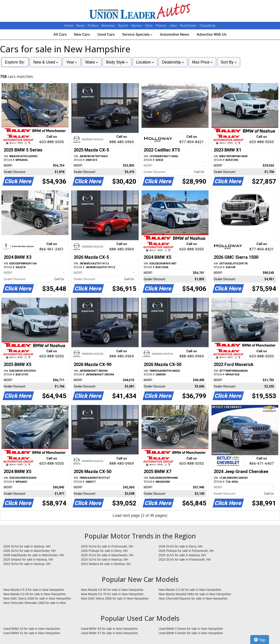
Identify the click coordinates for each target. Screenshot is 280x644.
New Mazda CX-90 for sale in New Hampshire (35, 594)
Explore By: (15, 62)
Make (92, 62)
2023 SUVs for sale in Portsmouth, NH (185, 560)
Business (109, 26)
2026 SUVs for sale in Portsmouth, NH (107, 546)
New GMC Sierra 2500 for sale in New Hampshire (115, 598)
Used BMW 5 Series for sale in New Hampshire (191, 633)
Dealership (173, 62)
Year (72, 62)
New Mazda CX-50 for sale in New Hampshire (112, 590)
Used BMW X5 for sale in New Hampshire (109, 629)
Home (69, 26)
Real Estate (189, 26)
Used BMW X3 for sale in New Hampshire (32, 629)
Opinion (137, 26)
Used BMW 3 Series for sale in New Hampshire (191, 629)
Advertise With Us (212, 34)
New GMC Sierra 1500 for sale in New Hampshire (37, 598)
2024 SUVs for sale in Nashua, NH (105, 560)
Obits (149, 26)
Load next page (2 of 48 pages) (140, 516)
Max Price (202, 62)
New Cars (82, 34)
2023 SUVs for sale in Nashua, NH (27, 564)
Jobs (173, 26)
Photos (161, 26)
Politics (93, 26)
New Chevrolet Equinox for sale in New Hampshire (193, 598)
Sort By (229, 62)
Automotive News (175, 34)
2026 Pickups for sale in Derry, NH (104, 551)
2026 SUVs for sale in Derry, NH (180, 546)
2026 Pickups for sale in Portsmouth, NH (186, 551)
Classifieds (208, 26)
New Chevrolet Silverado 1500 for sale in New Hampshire (35, 603)
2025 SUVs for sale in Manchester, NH (107, 555)
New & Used (46, 62)
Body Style (117, 62)
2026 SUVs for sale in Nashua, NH (27, 546)
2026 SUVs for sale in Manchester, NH (30, 551)
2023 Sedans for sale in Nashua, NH (106, 564)
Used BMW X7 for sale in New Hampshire (109, 633)
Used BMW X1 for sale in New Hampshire (32, 633)
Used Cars (106, 34)
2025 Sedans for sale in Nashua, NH (28, 560)
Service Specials (137, 34)
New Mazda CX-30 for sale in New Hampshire (190, 590)
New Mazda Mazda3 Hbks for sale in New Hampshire (195, 594)
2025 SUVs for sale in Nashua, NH (182, 555)
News (80, 26)
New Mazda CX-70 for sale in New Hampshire (112, 594)
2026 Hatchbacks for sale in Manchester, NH (34, 555)
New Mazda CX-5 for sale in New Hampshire (34, 590)
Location (145, 62)
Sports (123, 26)
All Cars (60, 34)
